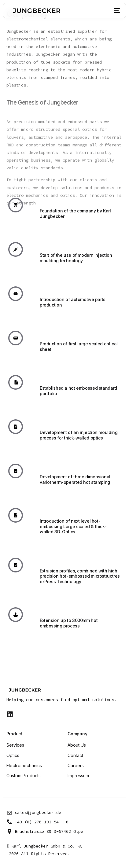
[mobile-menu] (116, 11)
